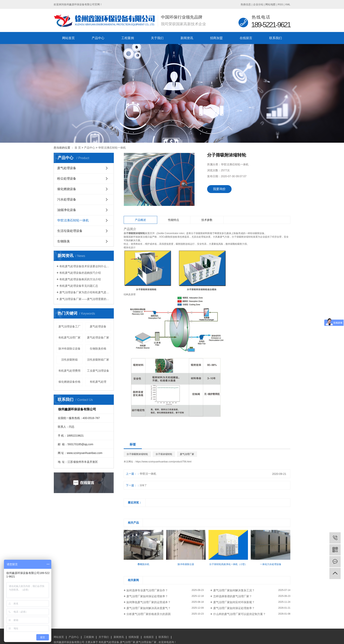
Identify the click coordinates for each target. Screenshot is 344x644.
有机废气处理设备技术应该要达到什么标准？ (85, 266)
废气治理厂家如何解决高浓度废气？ (149, 608)
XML (288, 4)
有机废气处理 (98, 382)
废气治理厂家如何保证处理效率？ (147, 596)
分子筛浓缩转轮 (164, 454)
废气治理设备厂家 (146, 642)
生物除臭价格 (98, 349)
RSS (280, 4)
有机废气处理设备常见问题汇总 (79, 286)
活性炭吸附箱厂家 (98, 360)
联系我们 (276, 38)
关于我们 (157, 38)
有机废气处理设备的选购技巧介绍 (80, 273)
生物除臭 (64, 241)
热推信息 (246, 4)
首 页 (78, 148)
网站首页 (68, 38)
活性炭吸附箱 (69, 360)
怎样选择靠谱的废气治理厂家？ (233, 596)
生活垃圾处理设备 (70, 231)
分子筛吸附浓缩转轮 (137, 454)
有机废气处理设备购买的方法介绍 (80, 279)
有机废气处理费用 (69, 371)
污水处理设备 (67, 199)
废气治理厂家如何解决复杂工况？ (234, 590)
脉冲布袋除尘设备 (69, 349)
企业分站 (258, 4)
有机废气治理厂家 (69, 337)
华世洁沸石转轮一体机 (112, 148)
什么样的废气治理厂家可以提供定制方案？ (239, 614)
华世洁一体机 (148, 474)
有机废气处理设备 (109, 642)
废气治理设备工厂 (69, 326)
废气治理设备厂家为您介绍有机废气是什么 (85, 292)
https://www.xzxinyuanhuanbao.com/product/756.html (164, 462)
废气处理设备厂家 (98, 337)
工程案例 (128, 38)
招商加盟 (216, 38)
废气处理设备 (67, 168)
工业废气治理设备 (98, 371)
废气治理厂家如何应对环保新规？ (234, 602)
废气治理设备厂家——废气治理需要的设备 (85, 299)
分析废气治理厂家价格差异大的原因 (149, 614)
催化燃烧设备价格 (69, 382)
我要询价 (219, 189)
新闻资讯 (187, 38)
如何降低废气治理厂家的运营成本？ (149, 602)
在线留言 (246, 38)
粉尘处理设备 (67, 179)
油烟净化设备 (67, 210)
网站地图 (270, 4)
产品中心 (98, 38)
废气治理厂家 (187, 454)
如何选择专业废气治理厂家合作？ (147, 590)
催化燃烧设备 (67, 189)
